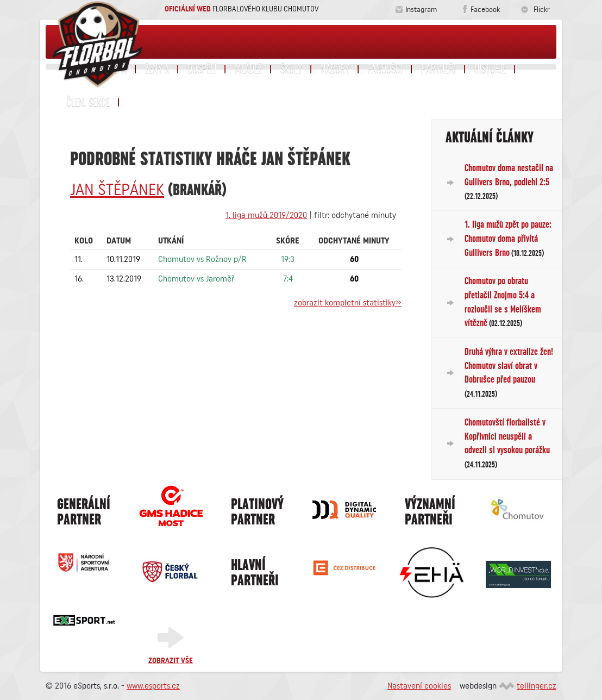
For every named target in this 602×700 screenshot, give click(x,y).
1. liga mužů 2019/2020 (266, 215)
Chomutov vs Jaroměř (196, 279)
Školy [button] (291, 69)
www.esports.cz (153, 686)
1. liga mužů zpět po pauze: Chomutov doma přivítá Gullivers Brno (508, 238)
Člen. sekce (88, 102)
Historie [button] (490, 69)
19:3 (288, 259)
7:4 (288, 279)
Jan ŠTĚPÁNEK (117, 190)
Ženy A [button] (157, 69)
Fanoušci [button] (385, 69)
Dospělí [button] (202, 69)
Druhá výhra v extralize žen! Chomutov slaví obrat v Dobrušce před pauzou (509, 373)
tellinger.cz (537, 686)
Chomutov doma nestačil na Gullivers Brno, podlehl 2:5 (509, 182)
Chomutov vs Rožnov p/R (202, 259)
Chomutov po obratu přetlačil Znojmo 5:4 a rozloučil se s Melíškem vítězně (503, 302)
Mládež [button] (248, 69)
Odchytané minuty (354, 241)
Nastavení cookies (419, 686)
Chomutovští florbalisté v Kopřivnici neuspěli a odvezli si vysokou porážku (507, 443)
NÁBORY (335, 69)
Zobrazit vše (171, 661)
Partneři (438, 69)
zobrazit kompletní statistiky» (348, 303)
